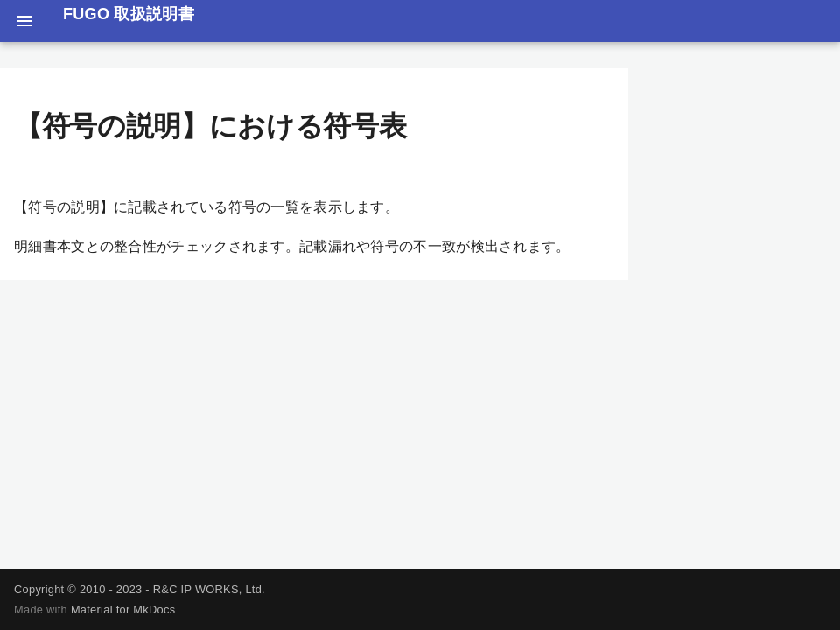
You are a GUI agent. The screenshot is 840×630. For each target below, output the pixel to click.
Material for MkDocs (123, 609)
